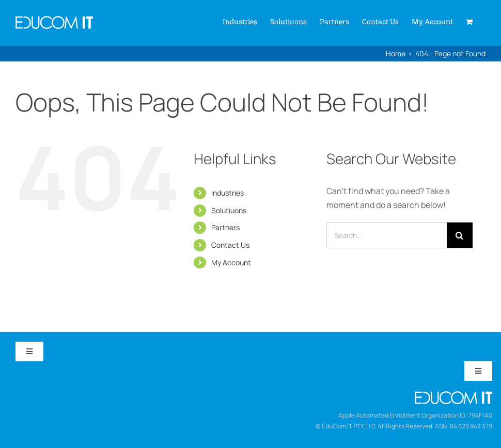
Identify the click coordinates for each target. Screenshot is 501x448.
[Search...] (387, 235)
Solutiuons (229, 210)
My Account (231, 262)
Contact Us (230, 245)
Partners (225, 227)
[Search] (460, 235)
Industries (228, 193)
